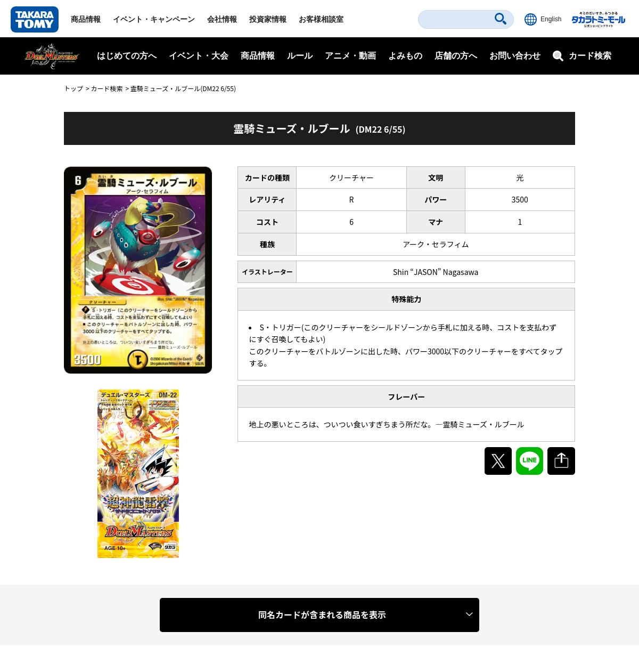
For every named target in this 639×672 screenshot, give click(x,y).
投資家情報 (268, 19)
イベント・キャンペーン (154, 19)
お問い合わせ (515, 56)
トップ (73, 88)
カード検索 (106, 88)
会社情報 (222, 19)
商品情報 (86, 19)
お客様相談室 (321, 19)
